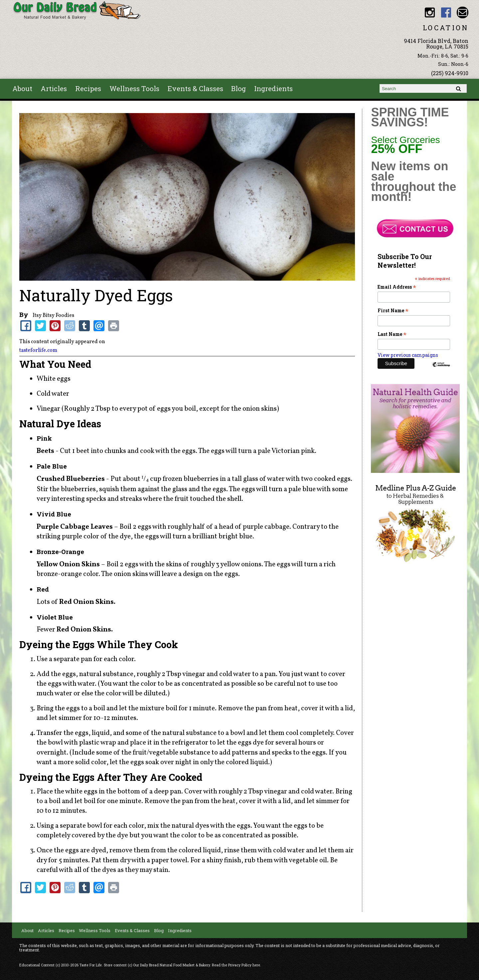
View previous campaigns (408, 355)
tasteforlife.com (38, 350)
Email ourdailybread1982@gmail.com (463, 12)
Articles (54, 88)
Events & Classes (195, 88)
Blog (239, 88)
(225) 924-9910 (450, 73)
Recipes (88, 88)
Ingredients (273, 88)
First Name (393, 310)
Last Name (392, 334)
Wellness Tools (134, 88)
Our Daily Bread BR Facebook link (446, 12)
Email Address (397, 287)
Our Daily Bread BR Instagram (430, 12)
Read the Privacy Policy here (236, 965)
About (22, 88)
